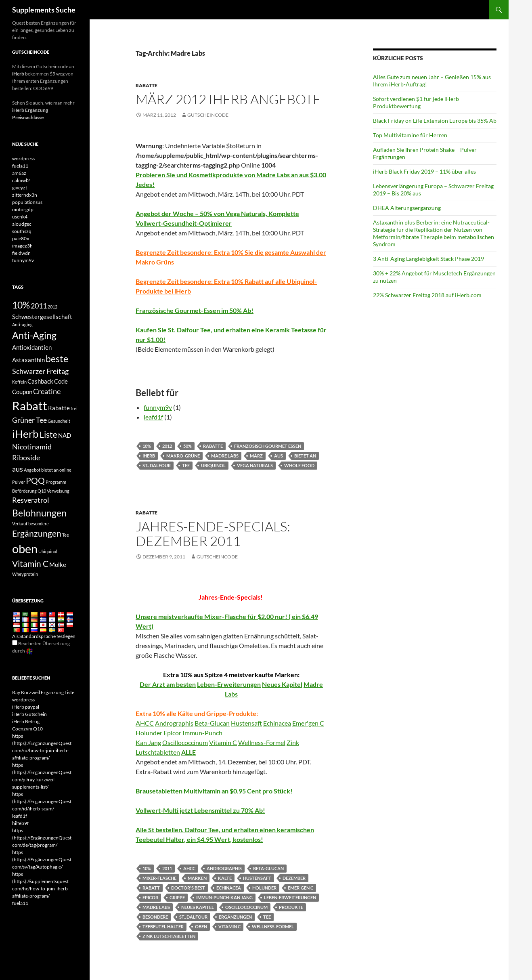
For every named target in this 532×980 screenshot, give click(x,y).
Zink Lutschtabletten (169, 936)
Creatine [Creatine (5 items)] (47, 391)
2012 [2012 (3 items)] (52, 307)
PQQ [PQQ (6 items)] (35, 481)
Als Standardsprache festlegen (44, 636)
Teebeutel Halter (163, 926)
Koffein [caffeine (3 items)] (19, 382)
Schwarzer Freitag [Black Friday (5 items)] (40, 371)
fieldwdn (21, 253)
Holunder (149, 733)
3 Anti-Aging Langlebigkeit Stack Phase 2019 (428, 259)
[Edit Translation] (15, 643)
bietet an (305, 456)
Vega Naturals (255, 465)
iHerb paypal (26, 707)
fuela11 (20, 166)
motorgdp (23, 209)
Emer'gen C (308, 723)
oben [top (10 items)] (25, 549)
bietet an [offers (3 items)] (50, 470)
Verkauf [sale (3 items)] (20, 524)
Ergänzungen (235, 917)
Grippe (177, 897)
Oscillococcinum (185, 742)
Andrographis (174, 723)
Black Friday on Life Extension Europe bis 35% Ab (435, 121)
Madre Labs (225, 456)
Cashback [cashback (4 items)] (40, 381)
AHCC (145, 723)
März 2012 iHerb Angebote (228, 99)
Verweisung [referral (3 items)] (58, 491)
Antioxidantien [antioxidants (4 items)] (32, 347)
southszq (22, 231)
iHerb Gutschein (29, 714)
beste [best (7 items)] (57, 359)
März (256, 456)
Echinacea (277, 723)
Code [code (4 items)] (61, 381)
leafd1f (153, 417)
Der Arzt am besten (168, 684)
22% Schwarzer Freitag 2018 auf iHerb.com (427, 295)
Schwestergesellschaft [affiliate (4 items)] (42, 317)
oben (201, 926)
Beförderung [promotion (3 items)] (24, 491)
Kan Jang (148, 742)
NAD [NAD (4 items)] (65, 435)
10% (147, 446)
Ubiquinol (213, 465)
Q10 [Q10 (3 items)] (42, 491)
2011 (167, 868)
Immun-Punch (202, 733)
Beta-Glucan (212, 723)
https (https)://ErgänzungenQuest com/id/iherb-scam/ (42, 801)
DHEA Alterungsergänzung (407, 208)
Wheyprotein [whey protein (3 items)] (25, 574)
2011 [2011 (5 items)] (39, 306)
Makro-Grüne (183, 456)
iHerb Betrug (26, 721)
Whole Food (299, 465)
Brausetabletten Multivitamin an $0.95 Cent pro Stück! (214, 791)
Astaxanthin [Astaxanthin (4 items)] (28, 360)
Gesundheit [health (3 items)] (59, 421)
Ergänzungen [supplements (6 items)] (37, 533)
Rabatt (151, 888)
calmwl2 (21, 180)
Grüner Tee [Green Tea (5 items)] (29, 420)
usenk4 (20, 217)
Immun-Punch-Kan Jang (224, 897)
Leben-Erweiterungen (229, 684)
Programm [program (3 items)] (56, 482)
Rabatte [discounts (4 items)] (59, 408)
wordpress (23, 158)
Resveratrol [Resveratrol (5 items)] (31, 500)
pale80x (21, 238)
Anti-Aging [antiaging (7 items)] (34, 335)
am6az (19, 173)
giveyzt (20, 188)
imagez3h (22, 246)
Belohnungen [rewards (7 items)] (39, 513)
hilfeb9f (20, 823)
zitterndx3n (25, 195)
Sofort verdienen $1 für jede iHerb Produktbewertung (416, 102)
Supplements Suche (44, 10)
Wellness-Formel (262, 742)
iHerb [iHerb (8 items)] (25, 434)
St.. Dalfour (157, 465)
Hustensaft (246, 723)
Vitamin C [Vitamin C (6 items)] (30, 564)
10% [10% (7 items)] (21, 305)
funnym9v (158, 407)
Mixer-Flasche (159, 878)
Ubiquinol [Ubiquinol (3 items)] (48, 551)
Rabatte (147, 85)
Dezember (294, 878)
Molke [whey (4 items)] (58, 564)
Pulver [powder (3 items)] (19, 482)
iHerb (149, 456)
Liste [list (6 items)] (48, 434)
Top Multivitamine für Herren (410, 135)
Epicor (172, 733)
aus (279, 456)
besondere (155, 917)
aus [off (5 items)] (18, 469)
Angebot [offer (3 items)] (32, 470)
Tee (186, 465)
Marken (197, 878)
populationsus (27, 202)
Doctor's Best (188, 888)
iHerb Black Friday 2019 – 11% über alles (424, 171)
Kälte (225, 878)
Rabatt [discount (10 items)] (30, 406)
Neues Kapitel (282, 684)
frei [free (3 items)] (74, 408)
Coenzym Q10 (27, 729)
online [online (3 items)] (65, 470)
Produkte (291, 907)
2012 (167, 446)
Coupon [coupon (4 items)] (22, 392)
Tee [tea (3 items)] (66, 535)
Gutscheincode (208, 115)
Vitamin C (223, 742)
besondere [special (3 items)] (39, 524)
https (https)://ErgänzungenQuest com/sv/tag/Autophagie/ (42, 859)
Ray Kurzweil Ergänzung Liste (43, 692)
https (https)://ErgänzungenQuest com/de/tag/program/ (42, 838)
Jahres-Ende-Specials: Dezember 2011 (213, 534)
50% (187, 446)
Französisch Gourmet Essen (268, 446)
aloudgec (22, 224)
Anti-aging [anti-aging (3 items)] (22, 324)
